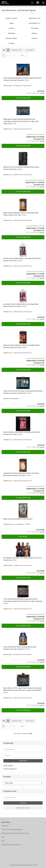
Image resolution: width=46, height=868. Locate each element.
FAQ (3, 837)
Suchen (23, 803)
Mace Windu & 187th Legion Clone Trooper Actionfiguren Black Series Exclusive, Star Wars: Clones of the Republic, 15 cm (23, 690)
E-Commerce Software (16, 865)
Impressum (5, 826)
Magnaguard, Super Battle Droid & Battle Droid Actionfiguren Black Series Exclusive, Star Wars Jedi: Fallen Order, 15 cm (21, 121)
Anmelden (23, 761)
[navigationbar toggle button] (43, 3)
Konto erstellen (8, 766)
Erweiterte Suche (23, 808)
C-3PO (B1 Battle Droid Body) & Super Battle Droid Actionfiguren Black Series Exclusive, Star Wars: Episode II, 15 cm (23, 601)
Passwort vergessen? (10, 769)
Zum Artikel (23, 537)
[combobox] (17, 50)
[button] (4, 50)
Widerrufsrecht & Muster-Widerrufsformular (15, 833)
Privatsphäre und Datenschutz (11, 845)
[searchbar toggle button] (32, 3)
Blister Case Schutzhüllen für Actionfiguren (18, 519)
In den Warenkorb (23, 98)
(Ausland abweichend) (25, 86)
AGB (3, 841)
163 (22, 56)
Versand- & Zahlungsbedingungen (12, 829)
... (18, 56)
